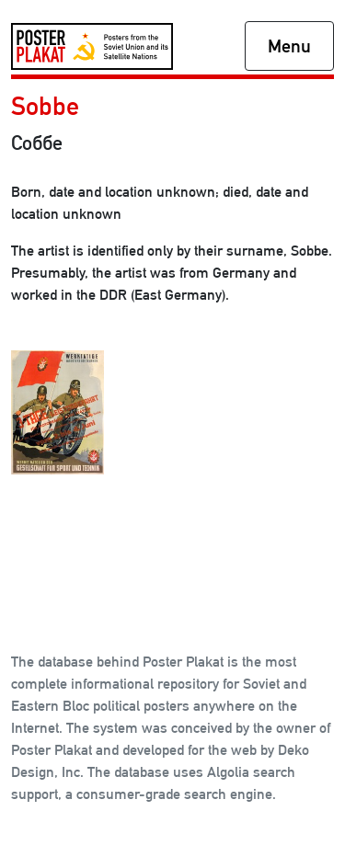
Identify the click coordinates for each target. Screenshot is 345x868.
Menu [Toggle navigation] (289, 46)
